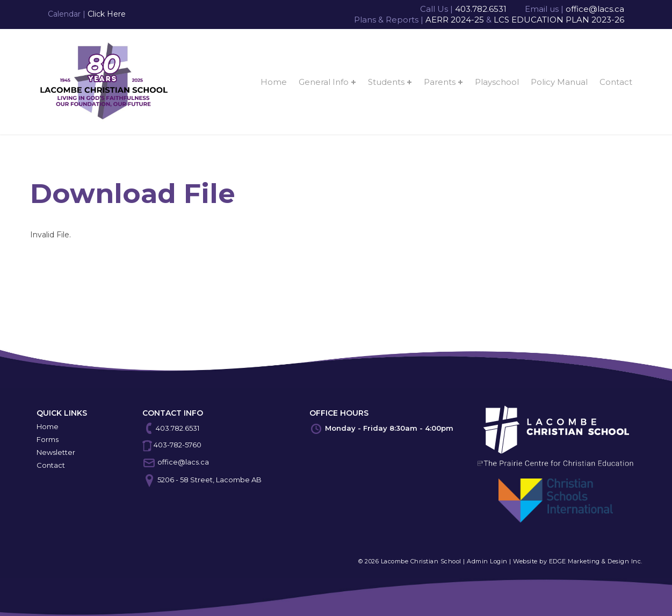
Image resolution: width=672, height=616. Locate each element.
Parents (440, 82)
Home (274, 82)
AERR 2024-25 (455, 20)
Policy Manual (559, 82)
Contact (616, 82)
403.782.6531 (481, 9)
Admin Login (487, 561)
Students (386, 82)
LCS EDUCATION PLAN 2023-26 (559, 20)
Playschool (497, 82)
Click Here (107, 14)
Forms (48, 439)
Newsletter (56, 452)
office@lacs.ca (595, 9)
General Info (324, 82)
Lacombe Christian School (421, 561)
